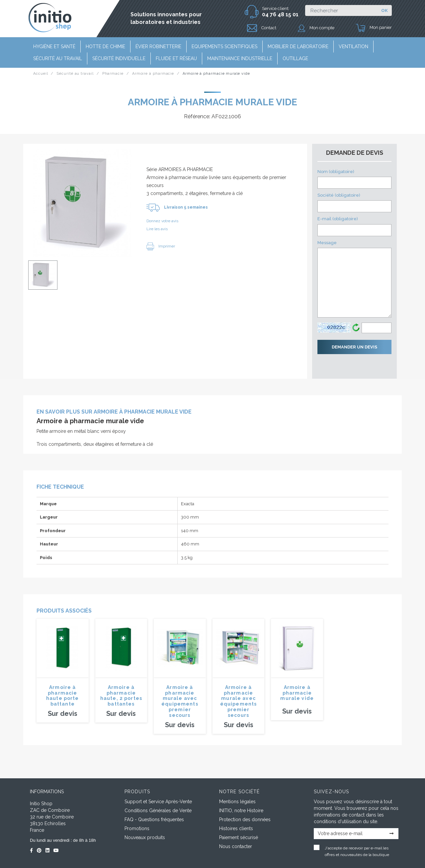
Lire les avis (157, 229)
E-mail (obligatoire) (354, 226)
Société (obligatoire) (354, 202)
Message (354, 279)
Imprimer (161, 246)
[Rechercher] (341, 10)
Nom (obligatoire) (354, 179)
